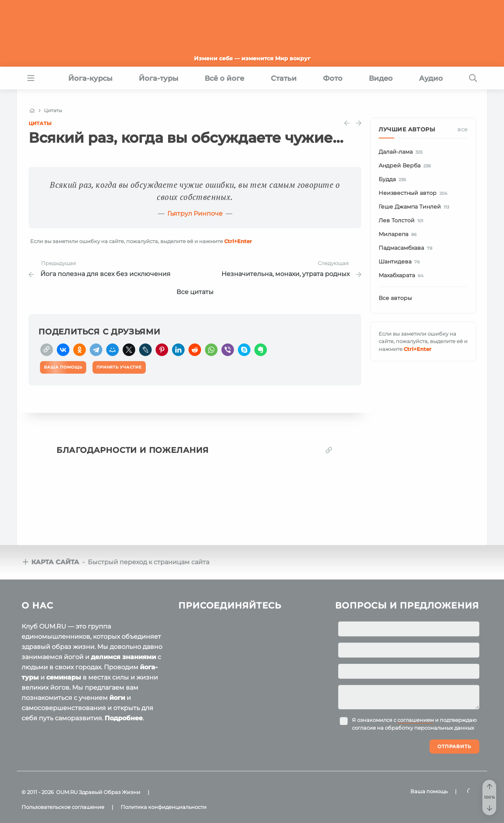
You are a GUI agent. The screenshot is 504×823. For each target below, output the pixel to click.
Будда (394, 180)
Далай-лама (402, 152)
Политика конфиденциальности (164, 807)
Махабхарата (402, 276)
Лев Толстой (402, 221)
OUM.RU (67, 792)
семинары (64, 677)
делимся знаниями (123, 657)
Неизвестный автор (414, 193)
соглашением (416, 720)
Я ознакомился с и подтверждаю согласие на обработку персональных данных (414, 724)
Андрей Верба (406, 166)
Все (462, 129)
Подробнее (124, 718)
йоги (117, 698)
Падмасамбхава (407, 248)
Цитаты (40, 123)
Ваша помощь (429, 791)
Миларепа (399, 234)
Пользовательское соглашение (63, 807)
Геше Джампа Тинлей (415, 207)
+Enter (238, 241)
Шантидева (401, 262)
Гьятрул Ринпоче (195, 213)
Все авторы (395, 298)
